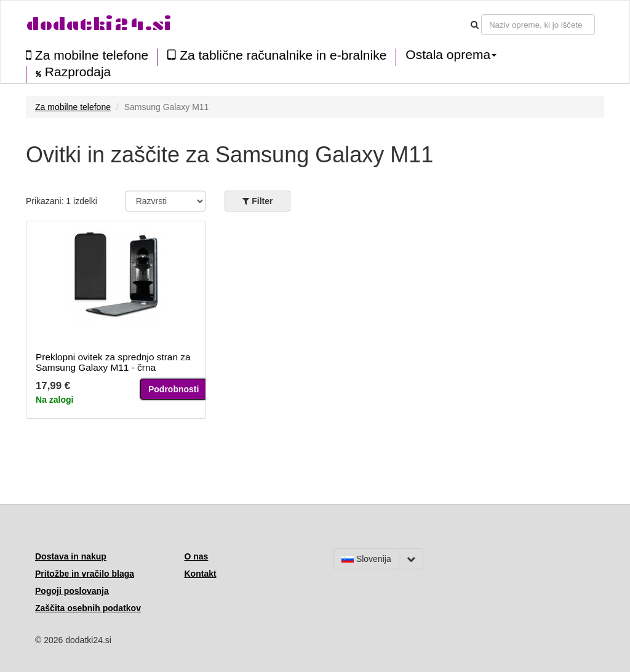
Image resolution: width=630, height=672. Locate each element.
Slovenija (366, 559)
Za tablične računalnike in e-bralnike (277, 55)
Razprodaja (73, 72)
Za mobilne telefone (87, 55)
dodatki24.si (99, 24)
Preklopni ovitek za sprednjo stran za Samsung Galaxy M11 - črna (113, 362)
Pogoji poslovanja (72, 591)
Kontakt (201, 574)
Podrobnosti (173, 389)
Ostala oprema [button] (451, 55)
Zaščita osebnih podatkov (88, 608)
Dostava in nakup (71, 556)
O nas (197, 556)
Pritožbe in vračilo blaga (85, 574)
